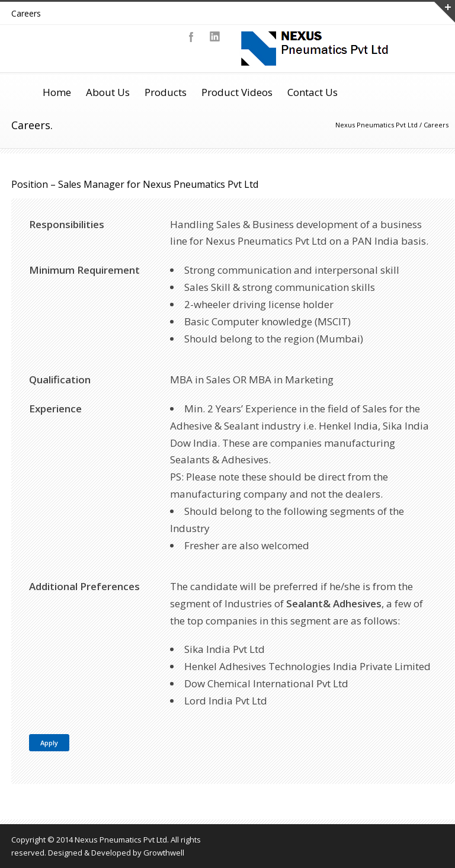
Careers (26, 13)
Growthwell (164, 853)
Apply (49, 743)
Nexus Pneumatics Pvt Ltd (377, 125)
